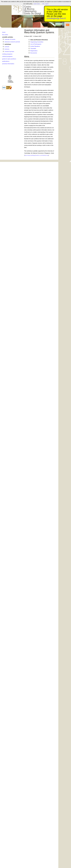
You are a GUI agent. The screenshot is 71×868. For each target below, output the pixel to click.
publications (6, 61)
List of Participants (36, 44)
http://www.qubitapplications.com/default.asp (37, 155)
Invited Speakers (35, 46)
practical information (8, 64)
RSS (68, 25)
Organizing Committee (37, 42)
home (4, 32)
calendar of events (10, 39)
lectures (7, 49)
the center (5, 35)
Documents (34, 53)
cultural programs (7, 56)
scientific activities (8, 37)
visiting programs (7, 54)
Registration (34, 51)
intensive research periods (12, 42)
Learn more (37, 4)
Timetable (33, 49)
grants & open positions (9, 59)
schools (7, 47)
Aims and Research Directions (39, 40)
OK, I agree (45, 4)
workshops (8, 44)
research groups (9, 51)
